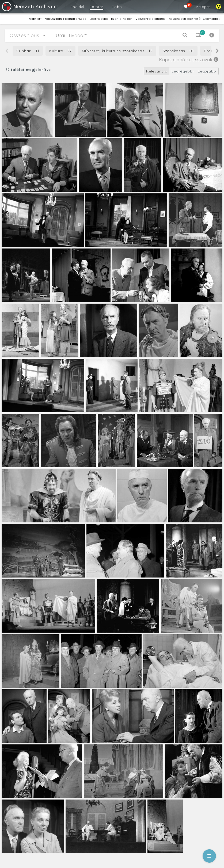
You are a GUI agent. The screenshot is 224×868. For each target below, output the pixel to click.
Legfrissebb (99, 19)
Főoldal (77, 7)
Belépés (203, 7)
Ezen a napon (122, 19)
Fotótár (96, 7)
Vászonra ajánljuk (150, 19)
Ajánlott (35, 19)
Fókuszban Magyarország (66, 19)
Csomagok (212, 19)
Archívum (30, 7)
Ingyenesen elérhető (184, 19)
